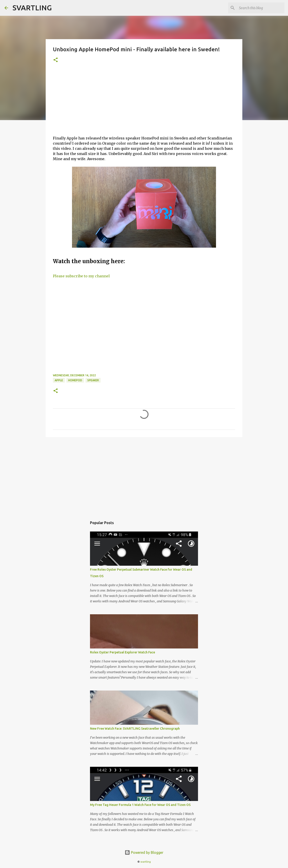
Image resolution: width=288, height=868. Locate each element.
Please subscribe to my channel (81, 276)
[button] (56, 60)
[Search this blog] (261, 8)
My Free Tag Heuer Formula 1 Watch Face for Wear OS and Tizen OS (140, 805)
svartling (146, 862)
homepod (75, 380)
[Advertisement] (144, 102)
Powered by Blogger (144, 852)
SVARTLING (32, 8)
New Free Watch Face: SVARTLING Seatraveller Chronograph (135, 729)
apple (59, 380)
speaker (93, 380)
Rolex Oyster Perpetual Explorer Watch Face (123, 652)
